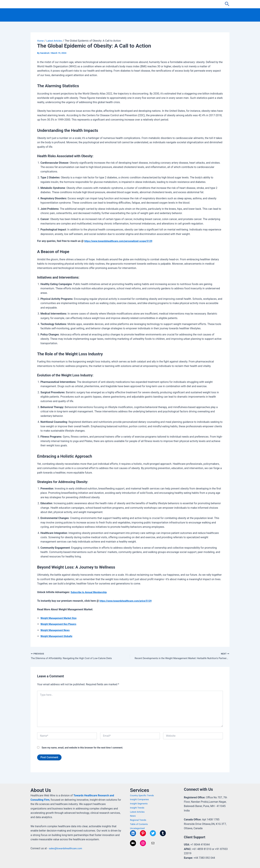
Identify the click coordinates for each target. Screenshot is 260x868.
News (133, 816)
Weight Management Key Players (60, 624)
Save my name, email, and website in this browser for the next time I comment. (82, 748)
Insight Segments (140, 804)
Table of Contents (140, 824)
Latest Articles (138, 812)
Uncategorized (138, 828)
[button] (227, 4)
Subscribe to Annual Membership (90, 592)
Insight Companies (140, 800)
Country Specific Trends (143, 795)
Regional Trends (139, 820)
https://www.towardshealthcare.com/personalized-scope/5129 (122, 241)
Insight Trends (138, 808)
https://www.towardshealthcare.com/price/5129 (128, 601)
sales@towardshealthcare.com (67, 849)
